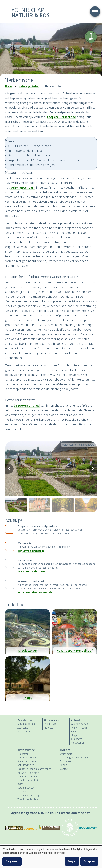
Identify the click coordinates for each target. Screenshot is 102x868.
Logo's (63, 765)
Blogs (74, 735)
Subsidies (23, 792)
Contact (64, 769)
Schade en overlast (28, 780)
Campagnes (77, 739)
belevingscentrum (23, 187)
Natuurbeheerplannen (29, 758)
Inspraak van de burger (30, 795)
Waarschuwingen (80, 724)
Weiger (72, 861)
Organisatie (66, 754)
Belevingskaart (25, 732)
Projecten (49, 728)
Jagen (20, 784)
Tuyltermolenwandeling (31, 551)
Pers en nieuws (79, 728)
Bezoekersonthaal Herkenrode (35, 592)
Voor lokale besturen (29, 799)
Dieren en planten (27, 776)
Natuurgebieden (29, 86)
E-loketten (23, 754)
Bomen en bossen (27, 761)
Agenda (75, 732)
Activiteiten (23, 728)
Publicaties (66, 761)
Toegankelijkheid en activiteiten (34, 769)
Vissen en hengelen (28, 773)
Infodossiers (51, 724)
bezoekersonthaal (27, 405)
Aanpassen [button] (12, 861)
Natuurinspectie (26, 788)
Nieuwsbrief (77, 743)
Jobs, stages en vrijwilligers (74, 758)
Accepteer (89, 861)
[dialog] (51, 857)
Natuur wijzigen (26, 765)
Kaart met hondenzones (31, 571)
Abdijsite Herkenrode (61, 117)
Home (9, 86)
